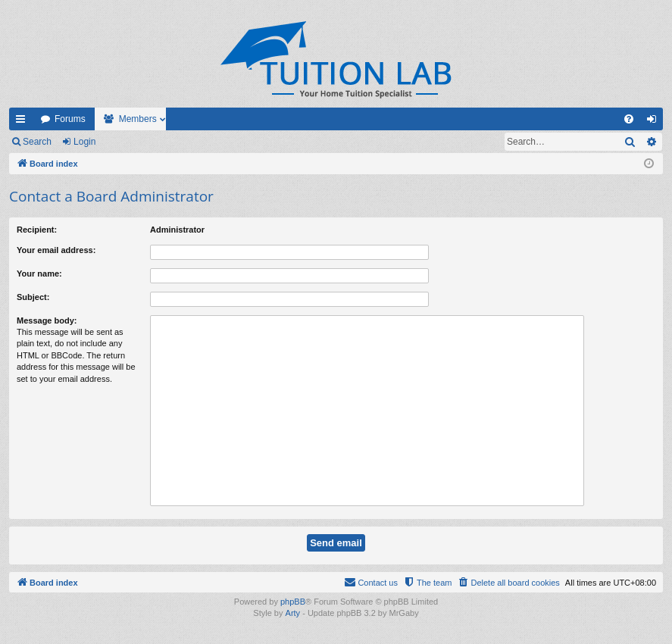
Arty (293, 613)
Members (138, 119)
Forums (70, 119)
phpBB (293, 602)
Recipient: (37, 230)
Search (37, 142)
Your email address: (56, 250)
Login (84, 142)
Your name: (39, 274)
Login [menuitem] (655, 122)
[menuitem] (629, 119)
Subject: (33, 297)
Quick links (23, 122)
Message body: (47, 320)
